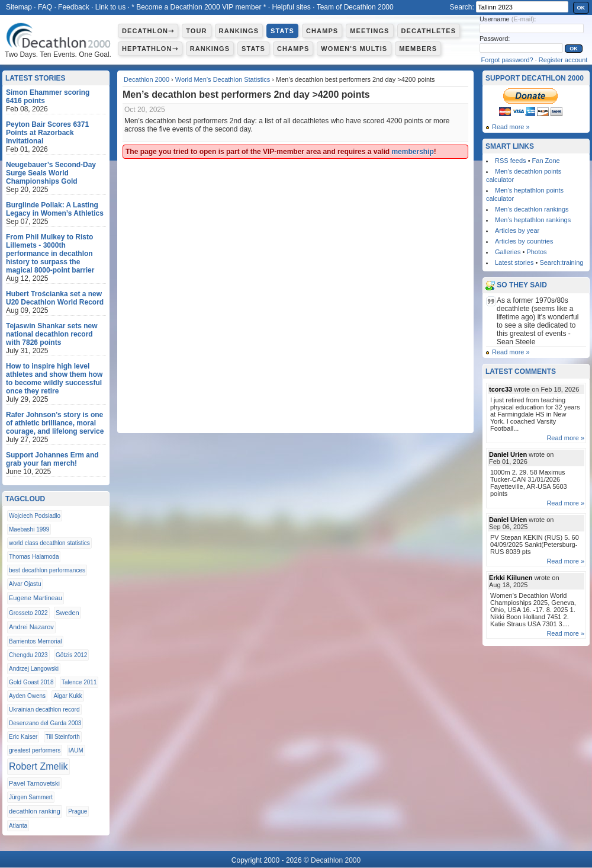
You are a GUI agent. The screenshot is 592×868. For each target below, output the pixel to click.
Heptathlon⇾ (150, 49)
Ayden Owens (27, 696)
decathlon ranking (35, 811)
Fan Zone (546, 161)
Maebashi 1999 (29, 529)
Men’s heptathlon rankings (533, 220)
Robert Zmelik (38, 766)
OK (581, 8)
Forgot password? (507, 60)
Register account (563, 60)
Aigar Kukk (67, 696)
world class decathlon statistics (49, 543)
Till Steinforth (63, 737)
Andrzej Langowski (34, 669)
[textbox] (522, 7)
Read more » (511, 127)
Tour (196, 31)
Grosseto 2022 (28, 613)
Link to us (110, 7)
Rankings (239, 31)
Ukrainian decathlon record (44, 710)
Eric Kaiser (23, 737)
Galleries (508, 252)
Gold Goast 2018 (31, 682)
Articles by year (517, 230)
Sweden (67, 613)
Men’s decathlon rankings (532, 209)
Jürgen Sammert (31, 797)
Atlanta (18, 826)
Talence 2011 (79, 682)
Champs (322, 31)
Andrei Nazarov (31, 627)
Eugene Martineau (36, 598)
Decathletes (429, 31)
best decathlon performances (47, 570)
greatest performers (35, 750)
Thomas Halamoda (34, 557)
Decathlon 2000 (147, 79)
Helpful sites (291, 7)
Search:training (561, 262)
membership (412, 152)
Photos (536, 252)
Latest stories (514, 262)
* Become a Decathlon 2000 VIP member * (199, 7)
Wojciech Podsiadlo (35, 516)
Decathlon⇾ (148, 31)
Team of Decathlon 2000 (355, 7)
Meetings (369, 31)
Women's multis (354, 49)
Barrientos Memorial (35, 641)
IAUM (76, 750)
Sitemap (19, 7)
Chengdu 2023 (28, 655)
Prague (78, 811)
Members (418, 49)
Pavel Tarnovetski (34, 783)
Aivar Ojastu (25, 584)
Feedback (74, 7)
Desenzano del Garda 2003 (45, 723)
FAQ (45, 7)
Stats (282, 31)
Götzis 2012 (71, 655)
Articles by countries (524, 241)
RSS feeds (511, 161)
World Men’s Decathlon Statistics (223, 79)
